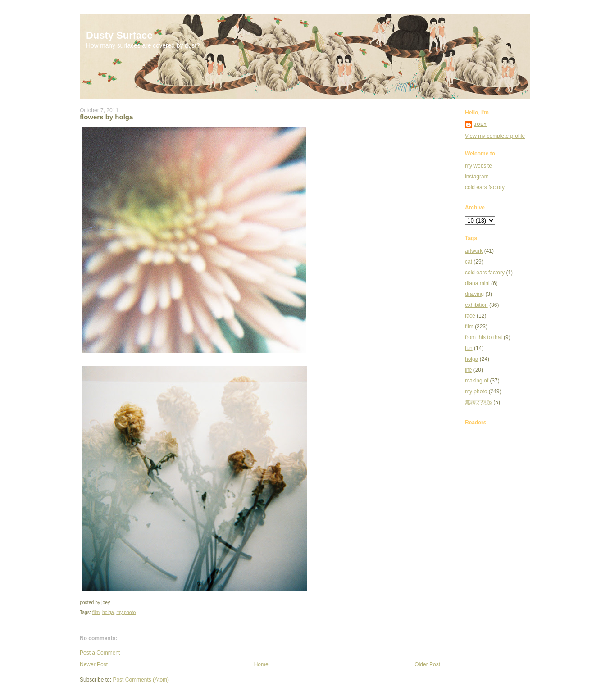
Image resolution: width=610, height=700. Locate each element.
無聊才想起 (478, 402)
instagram (477, 177)
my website (478, 166)
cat (469, 262)
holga (108, 612)
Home (261, 664)
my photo (126, 612)
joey (480, 124)
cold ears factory (485, 187)
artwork (474, 251)
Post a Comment (100, 653)
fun (469, 348)
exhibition (476, 305)
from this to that (484, 337)
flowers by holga (106, 117)
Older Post (427, 664)
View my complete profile (495, 136)
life (468, 370)
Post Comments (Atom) (141, 680)
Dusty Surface (119, 35)
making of (477, 381)
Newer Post (94, 664)
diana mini (477, 283)
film (96, 612)
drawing (474, 294)
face (470, 316)
